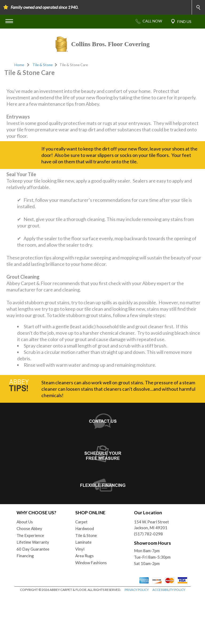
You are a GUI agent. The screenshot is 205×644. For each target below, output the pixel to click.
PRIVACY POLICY (137, 639)
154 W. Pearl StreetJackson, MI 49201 (151, 574)
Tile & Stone (43, 65)
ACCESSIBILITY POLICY (169, 639)
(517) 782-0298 (148, 583)
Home (19, 65)
